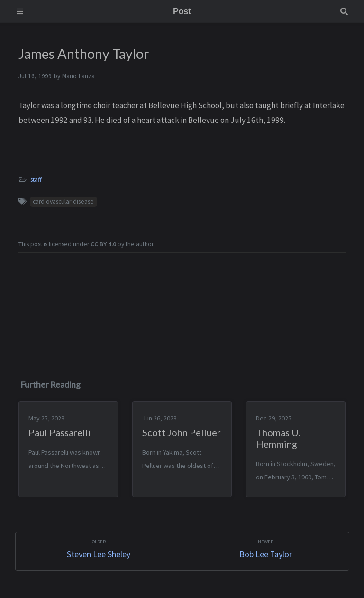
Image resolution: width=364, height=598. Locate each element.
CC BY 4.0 (103, 244)
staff (36, 180)
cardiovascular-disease (63, 201)
